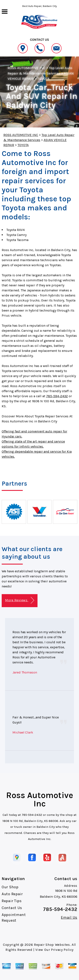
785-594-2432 (57, 396)
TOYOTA (43, 79)
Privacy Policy (62, 950)
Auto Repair (12, 894)
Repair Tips (12, 901)
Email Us (69, 917)
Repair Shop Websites (52, 945)
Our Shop (10, 887)
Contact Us (12, 908)
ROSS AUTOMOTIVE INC (26, 68)
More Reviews (19, 600)
